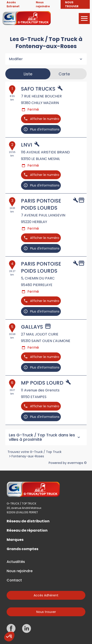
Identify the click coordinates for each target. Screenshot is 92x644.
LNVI (27, 145)
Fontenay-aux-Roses (28, 456)
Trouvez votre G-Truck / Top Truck (34, 452)
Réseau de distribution (28, 521)
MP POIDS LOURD (42, 383)
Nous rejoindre (20, 571)
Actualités (16, 562)
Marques (15, 540)
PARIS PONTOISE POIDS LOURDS (41, 204)
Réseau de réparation (27, 530)
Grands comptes (22, 549)
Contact (14, 580)
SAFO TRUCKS (38, 89)
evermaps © (77, 463)
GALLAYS (32, 327)
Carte (64, 74)
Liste (28, 74)
